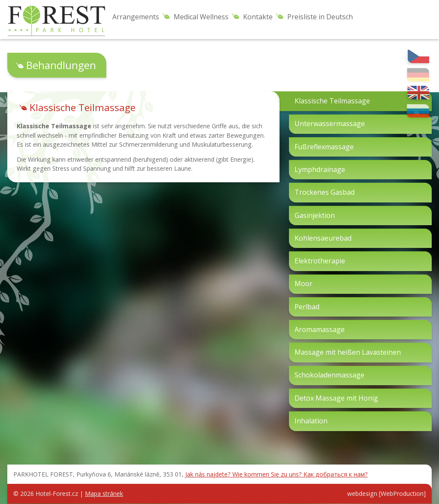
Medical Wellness (201, 17)
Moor (304, 284)
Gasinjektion (315, 215)
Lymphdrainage (320, 169)
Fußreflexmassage (324, 147)
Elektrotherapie (320, 261)
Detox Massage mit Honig (336, 398)
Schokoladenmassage (329, 375)
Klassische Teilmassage (332, 101)
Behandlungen (61, 65)
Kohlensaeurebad (323, 238)
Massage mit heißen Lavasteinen (348, 352)
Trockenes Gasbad (325, 192)
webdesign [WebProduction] (386, 493)
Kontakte (258, 17)
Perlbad (307, 307)
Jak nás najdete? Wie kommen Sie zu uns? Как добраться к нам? (277, 474)
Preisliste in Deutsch (320, 17)
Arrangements (136, 17)
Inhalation (311, 421)
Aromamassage (320, 329)
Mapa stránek (104, 493)
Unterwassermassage (330, 124)
